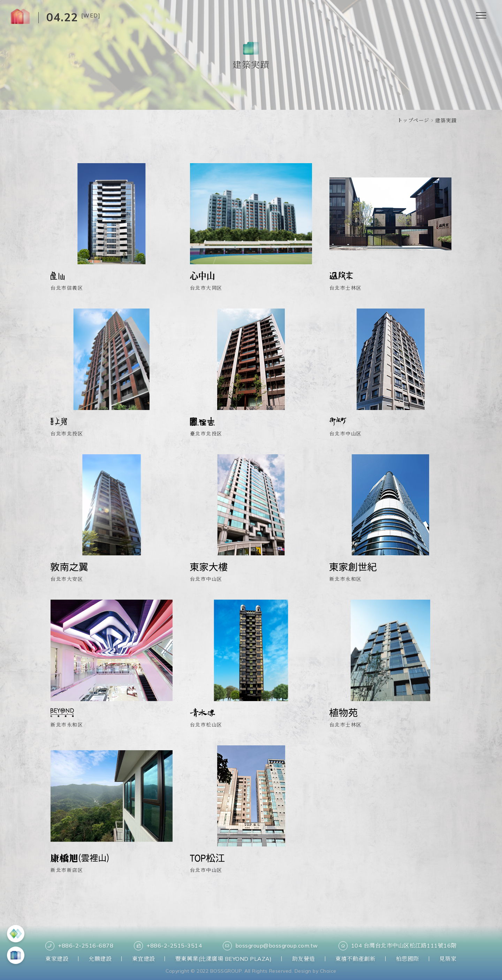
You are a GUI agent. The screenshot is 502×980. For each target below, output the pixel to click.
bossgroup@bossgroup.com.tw (270, 946)
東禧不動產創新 (356, 959)
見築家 (448, 959)
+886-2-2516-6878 (79, 946)
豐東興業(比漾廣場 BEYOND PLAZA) (224, 959)
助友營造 (304, 959)
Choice (328, 971)
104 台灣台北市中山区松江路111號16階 (398, 946)
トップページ (413, 120)
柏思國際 (408, 959)
